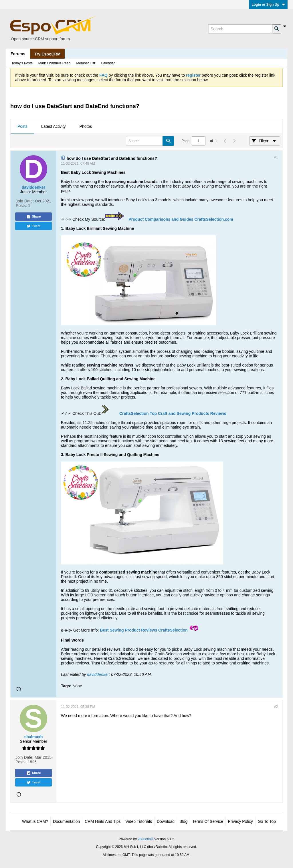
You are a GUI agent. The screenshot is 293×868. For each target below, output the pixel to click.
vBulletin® (146, 839)
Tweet (33, 226)
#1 (276, 157)
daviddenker (98, 674)
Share (34, 217)
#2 (276, 707)
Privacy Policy (240, 821)
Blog (183, 821)
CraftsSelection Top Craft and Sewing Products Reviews (173, 413)
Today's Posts (22, 63)
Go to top (267, 821)
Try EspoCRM (47, 54)
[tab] (22, 127)
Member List (86, 63)
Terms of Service (208, 821)
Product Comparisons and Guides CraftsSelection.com (181, 219)
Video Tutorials (139, 821)
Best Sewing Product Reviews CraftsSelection (144, 630)
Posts (22, 126)
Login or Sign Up (268, 5)
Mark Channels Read (55, 63)
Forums (18, 54)
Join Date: (25, 201)
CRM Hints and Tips (103, 821)
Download (166, 821)
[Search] (240, 29)
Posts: (21, 206)
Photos (86, 126)
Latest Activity (54, 126)
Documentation (66, 821)
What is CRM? (35, 821)
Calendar (108, 63)
